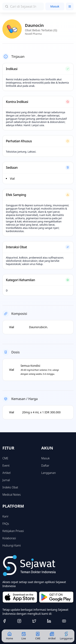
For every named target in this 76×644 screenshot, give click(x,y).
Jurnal (6, 480)
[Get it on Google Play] (56, 597)
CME (5, 458)
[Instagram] (23, 621)
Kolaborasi (9, 538)
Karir (5, 516)
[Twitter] (38, 621)
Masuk (55, 6)
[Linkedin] (53, 621)
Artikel (6, 473)
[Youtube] (68, 621)
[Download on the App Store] (20, 597)
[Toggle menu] (70, 6)
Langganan (49, 473)
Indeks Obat (10, 487)
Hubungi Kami (12, 545)
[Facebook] (8, 621)
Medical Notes (12, 495)
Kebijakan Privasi (13, 531)
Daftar (45, 465)
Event (6, 465)
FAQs (6, 524)
